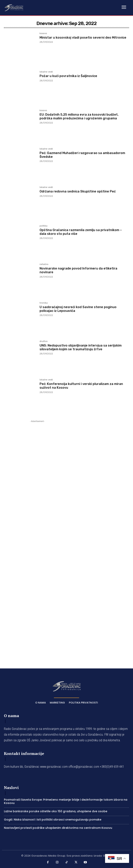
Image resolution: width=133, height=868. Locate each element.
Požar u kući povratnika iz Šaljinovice (68, 76)
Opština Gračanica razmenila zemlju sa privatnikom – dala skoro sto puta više (81, 232)
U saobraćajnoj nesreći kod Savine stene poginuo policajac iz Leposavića (78, 309)
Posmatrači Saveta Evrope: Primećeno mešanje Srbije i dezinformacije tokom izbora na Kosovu (66, 801)
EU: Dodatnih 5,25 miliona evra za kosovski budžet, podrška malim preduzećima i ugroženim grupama (79, 116)
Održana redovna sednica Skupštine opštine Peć (78, 191)
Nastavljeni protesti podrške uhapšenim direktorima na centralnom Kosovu (58, 828)
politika (43, 226)
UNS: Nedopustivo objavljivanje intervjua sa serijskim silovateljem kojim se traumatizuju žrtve (81, 347)
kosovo (43, 33)
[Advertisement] (37, 539)
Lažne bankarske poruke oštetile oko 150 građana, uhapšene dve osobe (56, 811)
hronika (44, 303)
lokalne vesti (46, 72)
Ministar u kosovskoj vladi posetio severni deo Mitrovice (83, 38)
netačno (44, 264)
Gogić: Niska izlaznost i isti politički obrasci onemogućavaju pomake (53, 820)
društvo (44, 341)
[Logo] (14, 7)
